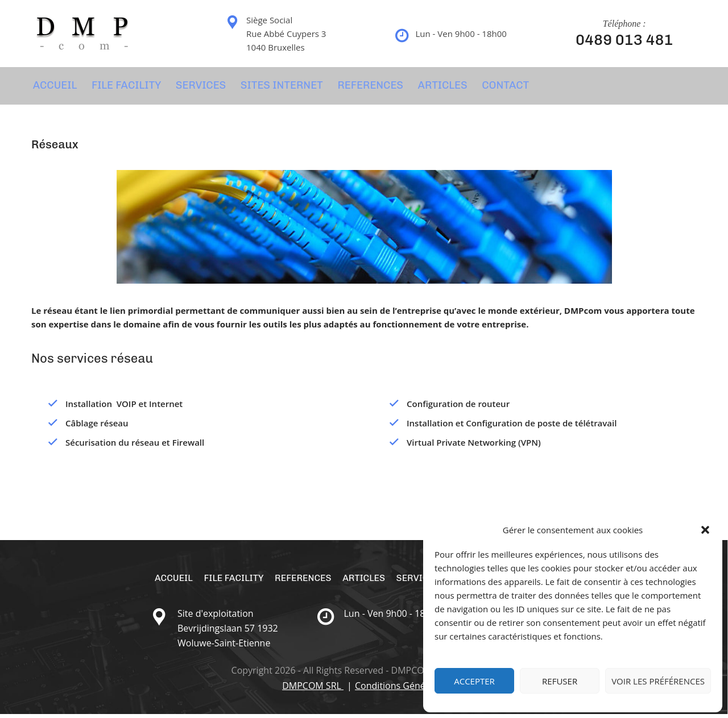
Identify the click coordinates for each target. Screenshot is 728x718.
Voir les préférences (658, 681)
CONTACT (496, 88)
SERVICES (196, 88)
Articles (434, 88)
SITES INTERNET (276, 88)
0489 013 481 (624, 40)
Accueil (53, 88)
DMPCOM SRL (313, 690)
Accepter (474, 681)
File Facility (123, 88)
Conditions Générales (400, 690)
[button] (705, 530)
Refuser (560, 681)
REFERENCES (363, 88)
